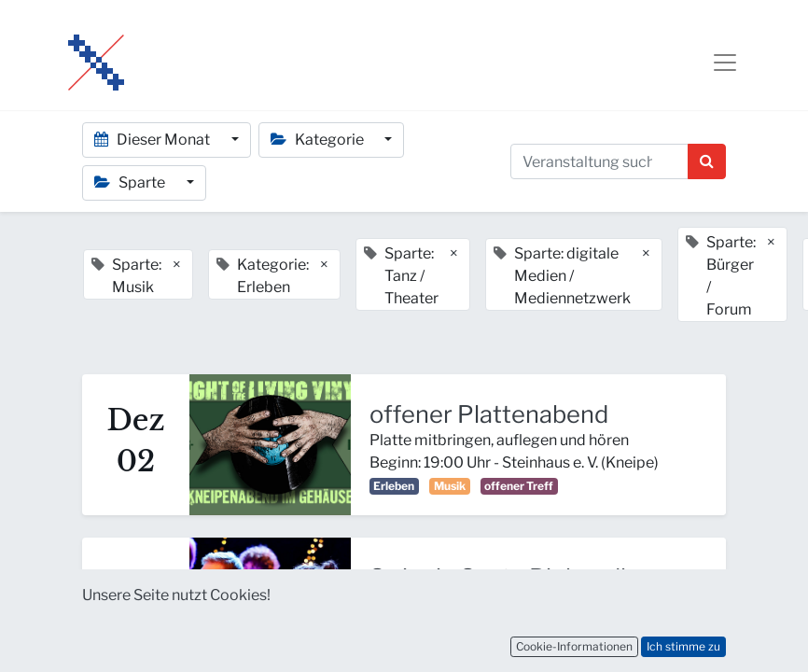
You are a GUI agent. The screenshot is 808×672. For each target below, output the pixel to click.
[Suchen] (707, 161)
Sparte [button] (131, 182)
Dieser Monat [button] (153, 140)
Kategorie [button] (319, 140)
